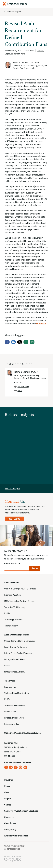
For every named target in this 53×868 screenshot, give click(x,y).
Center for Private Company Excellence (21, 811)
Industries (9, 780)
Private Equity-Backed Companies (19, 653)
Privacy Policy (10, 830)
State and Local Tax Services (16, 693)
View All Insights (13, 489)
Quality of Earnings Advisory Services (20, 589)
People (7, 786)
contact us (41, 324)
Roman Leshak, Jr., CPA (26, 63)
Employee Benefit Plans (15, 54)
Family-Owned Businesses (16, 647)
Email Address (13, 564)
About (7, 792)
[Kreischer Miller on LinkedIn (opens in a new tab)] (11, 767)
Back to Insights (14, 12)
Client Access (10, 823)
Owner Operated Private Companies (20, 641)
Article (40, 51)
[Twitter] (20, 344)
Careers (8, 805)
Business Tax (10, 687)
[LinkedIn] (13, 344)
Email (20, 391)
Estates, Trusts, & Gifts (14, 718)
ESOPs (7, 613)
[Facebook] (7, 344)
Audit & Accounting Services (16, 635)
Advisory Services (12, 583)
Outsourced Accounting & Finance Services (23, 733)
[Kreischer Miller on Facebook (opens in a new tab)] (6, 767)
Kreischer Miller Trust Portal (16, 836)
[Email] (26, 344)
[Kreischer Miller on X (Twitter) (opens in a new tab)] (16, 767)
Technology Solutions (14, 620)
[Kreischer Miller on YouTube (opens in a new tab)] (25, 767)
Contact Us (14, 519)
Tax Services (10, 681)
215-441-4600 (23, 387)
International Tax (12, 724)
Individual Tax (10, 712)
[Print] (32, 344)
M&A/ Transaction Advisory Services (20, 601)
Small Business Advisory (15, 672)
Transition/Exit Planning (14, 607)
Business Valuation (12, 595)
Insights (8, 799)
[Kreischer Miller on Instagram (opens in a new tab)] (21, 767)
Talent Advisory (11, 626)
